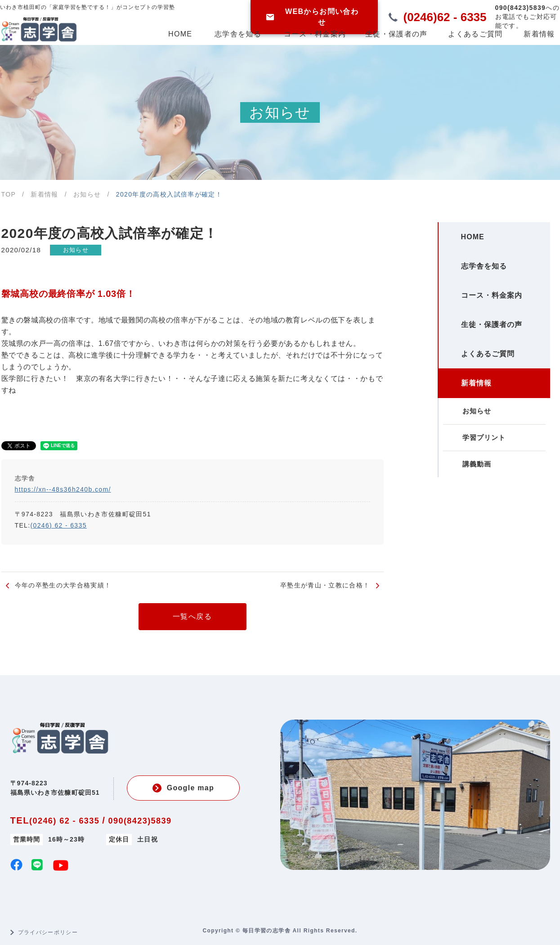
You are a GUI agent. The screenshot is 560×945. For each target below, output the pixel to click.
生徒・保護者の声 (396, 34)
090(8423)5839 (140, 821)
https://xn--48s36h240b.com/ (63, 489)
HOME (180, 34)
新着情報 (539, 34)
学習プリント (479, 472)
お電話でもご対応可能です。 (527, 17)
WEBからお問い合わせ (312, 17)
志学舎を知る (238, 34)
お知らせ (77, 250)
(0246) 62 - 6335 (59, 525)
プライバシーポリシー (48, 932)
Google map (183, 788)
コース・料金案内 (315, 34)
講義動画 (472, 502)
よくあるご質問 (475, 34)
